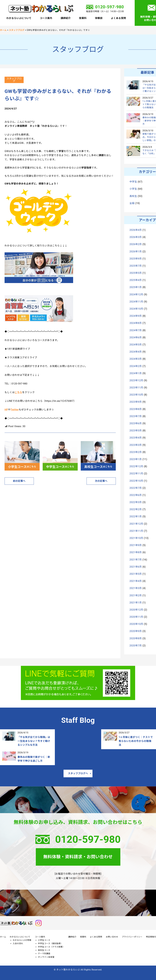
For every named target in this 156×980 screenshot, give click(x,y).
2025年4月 (136, 280)
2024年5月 (136, 345)
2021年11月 (136, 531)
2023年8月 (136, 409)
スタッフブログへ (78, 773)
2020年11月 (136, 617)
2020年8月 (136, 638)
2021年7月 (136, 560)
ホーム (3, 937)
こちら (18, 392)
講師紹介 (66, 18)
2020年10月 (136, 624)
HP (6, 410)
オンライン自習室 (46, 957)
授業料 (83, 18)
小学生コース (44, 940)
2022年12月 (136, 466)
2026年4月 (136, 230)
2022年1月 (136, 516)
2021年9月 (136, 545)
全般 (132, 203)
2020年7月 (136, 646)
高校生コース (44, 950)
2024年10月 (136, 309)
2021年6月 (136, 567)
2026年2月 (136, 244)
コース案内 (46, 18)
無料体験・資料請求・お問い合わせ (78, 857)
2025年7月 (136, 266)
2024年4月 (136, 352)
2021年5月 (136, 574)
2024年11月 (136, 302)
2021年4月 (136, 581)
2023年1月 (136, 459)
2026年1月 (136, 252)
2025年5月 (136, 273)
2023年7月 (136, 416)
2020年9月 (136, 631)
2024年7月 (136, 330)
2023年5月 (136, 431)
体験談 (99, 18)
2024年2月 (136, 366)
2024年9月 (136, 316)
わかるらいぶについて (19, 18)
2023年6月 (136, 423)
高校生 (133, 196)
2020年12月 (136, 610)
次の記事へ (101, 481)
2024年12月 (136, 295)
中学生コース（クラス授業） (51, 947)
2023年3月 (136, 445)
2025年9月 (136, 259)
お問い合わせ (112, 937)
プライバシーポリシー (132, 937)
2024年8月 (136, 323)
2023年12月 (136, 380)
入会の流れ (18, 943)
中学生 (133, 182)
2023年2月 (136, 452)
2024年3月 (136, 359)
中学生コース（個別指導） (50, 943)
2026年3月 (136, 237)
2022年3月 (136, 502)
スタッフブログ (14, 80)
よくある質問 (118, 18)
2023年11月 (136, 388)
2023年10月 (136, 395)
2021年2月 (136, 595)
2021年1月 (136, 603)
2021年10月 (136, 538)
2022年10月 (136, 481)
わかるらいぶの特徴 (22, 940)
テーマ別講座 (44, 954)
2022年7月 (136, 488)
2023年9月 (136, 402)
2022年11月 (136, 474)
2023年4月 (136, 438)
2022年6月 (136, 495)
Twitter (15, 410)
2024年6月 (136, 337)
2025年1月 (136, 287)
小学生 (133, 189)
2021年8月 (136, 552)
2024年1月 (136, 373)
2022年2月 (136, 509)
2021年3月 (136, 588)
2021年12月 (136, 524)
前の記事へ (19, 481)
